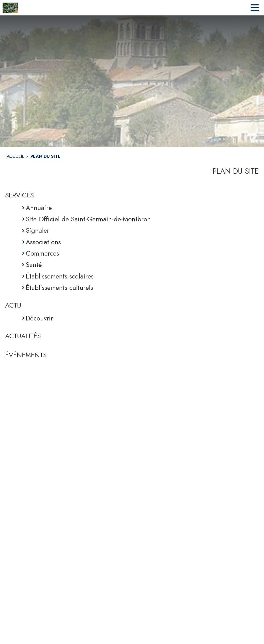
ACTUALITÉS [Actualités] (23, 336)
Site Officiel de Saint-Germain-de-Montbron (88, 219)
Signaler (38, 230)
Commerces (42, 253)
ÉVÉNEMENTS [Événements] (26, 355)
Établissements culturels (59, 288)
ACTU (13, 305)
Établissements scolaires (60, 276)
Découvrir (39, 318)
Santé (34, 265)
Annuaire (39, 208)
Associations (43, 242)
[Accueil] (10, 8)
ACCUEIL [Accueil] (15, 156)
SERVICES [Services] (19, 195)
